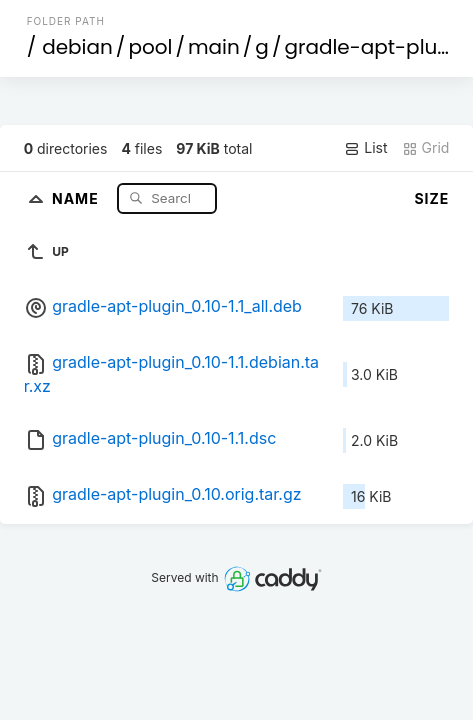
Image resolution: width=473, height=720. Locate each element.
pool (150, 47)
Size (431, 198)
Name (77, 197)
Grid (426, 148)
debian (77, 47)
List (365, 148)
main (214, 47)
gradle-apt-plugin (376, 47)
